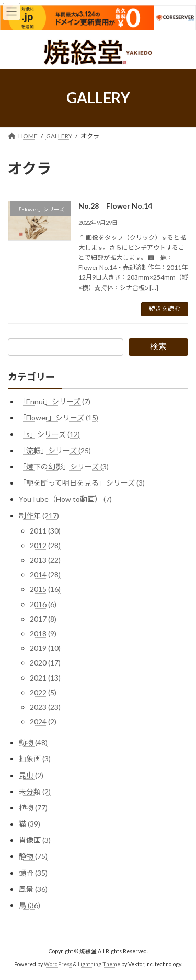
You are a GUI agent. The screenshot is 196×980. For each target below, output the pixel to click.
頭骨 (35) (33, 872)
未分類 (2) (35, 791)
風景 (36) (33, 889)
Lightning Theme (99, 964)
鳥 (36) (30, 905)
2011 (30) (45, 530)
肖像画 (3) (35, 840)
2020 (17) (45, 663)
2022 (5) (43, 692)
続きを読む (165, 308)
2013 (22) (45, 560)
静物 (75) (33, 856)
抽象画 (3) (35, 759)
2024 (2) (43, 722)
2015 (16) (45, 589)
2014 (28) (45, 574)
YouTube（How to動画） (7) (65, 499)
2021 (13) (45, 677)
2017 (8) (43, 619)
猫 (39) (30, 824)
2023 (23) (45, 707)
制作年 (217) (39, 515)
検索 (158, 347)
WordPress (58, 964)
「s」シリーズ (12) (49, 434)
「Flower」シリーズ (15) (59, 418)
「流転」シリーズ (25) (55, 450)
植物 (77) (33, 808)
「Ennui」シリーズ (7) (55, 401)
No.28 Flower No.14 (115, 206)
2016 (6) (43, 604)
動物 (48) (33, 742)
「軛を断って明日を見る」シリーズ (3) (82, 483)
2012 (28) (45, 545)
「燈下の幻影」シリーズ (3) (64, 467)
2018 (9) (43, 633)
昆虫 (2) (31, 775)
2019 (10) (45, 648)
